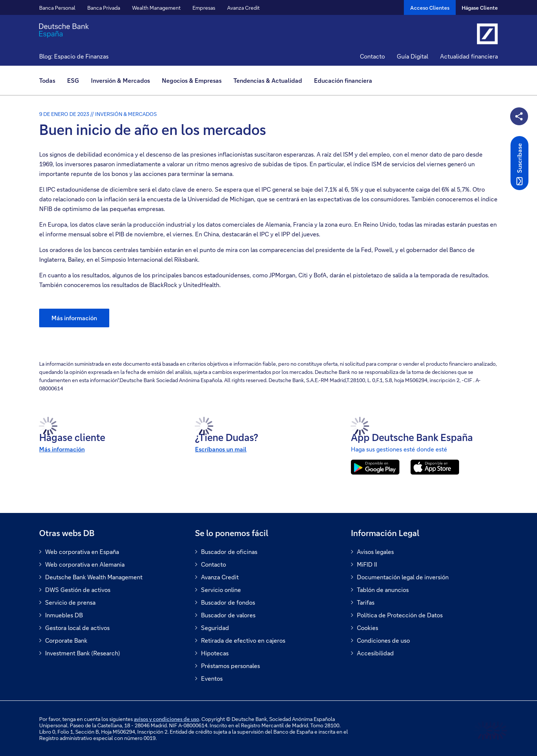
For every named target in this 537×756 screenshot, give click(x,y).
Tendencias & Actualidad (268, 80)
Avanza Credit (243, 8)
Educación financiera (343, 80)
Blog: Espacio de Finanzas (74, 56)
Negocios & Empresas (192, 80)
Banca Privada (104, 8)
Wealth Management (156, 8)
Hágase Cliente (480, 8)
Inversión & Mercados (120, 80)
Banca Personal (57, 8)
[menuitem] (50, 81)
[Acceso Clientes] (430, 7)
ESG (73, 80)
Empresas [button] (204, 8)
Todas (47, 80)
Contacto (372, 56)
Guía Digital (412, 56)
